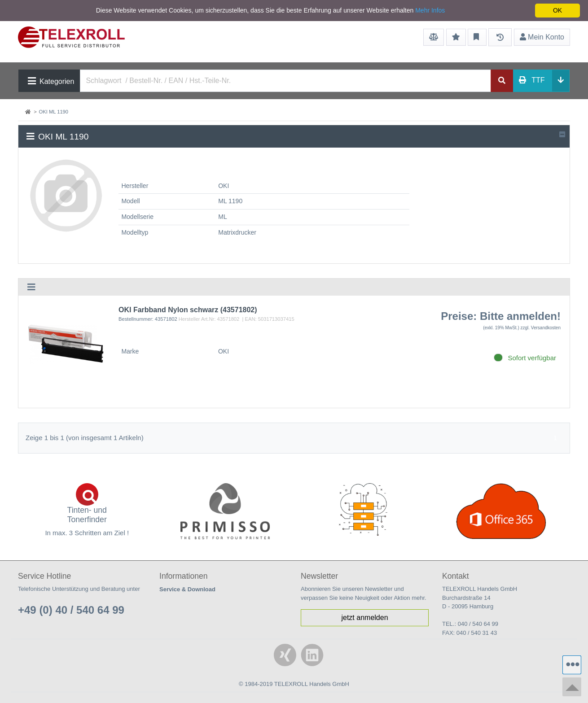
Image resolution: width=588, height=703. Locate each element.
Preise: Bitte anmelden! (501, 316)
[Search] (285, 81)
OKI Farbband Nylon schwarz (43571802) (188, 310)
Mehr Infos (430, 10)
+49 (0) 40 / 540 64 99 (71, 610)
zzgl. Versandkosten (541, 328)
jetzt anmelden (364, 618)
